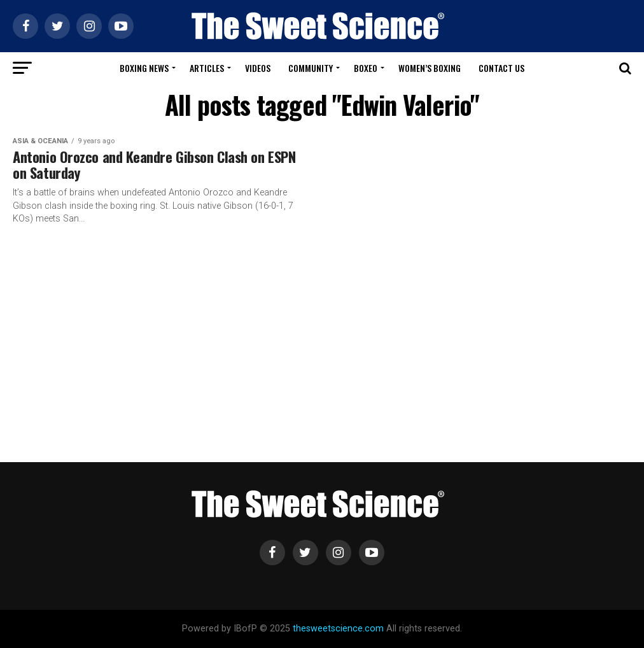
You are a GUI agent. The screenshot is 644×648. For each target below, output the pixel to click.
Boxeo (366, 68)
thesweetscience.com (338, 629)
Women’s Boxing (430, 68)
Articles (207, 68)
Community (311, 68)
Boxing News (144, 68)
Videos (258, 68)
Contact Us (501, 68)
